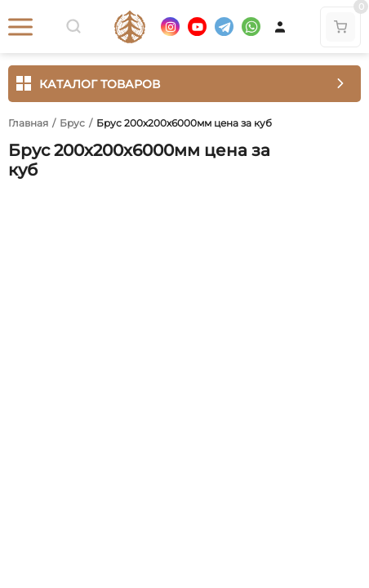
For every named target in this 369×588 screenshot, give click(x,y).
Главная (28, 123)
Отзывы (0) (104, 202)
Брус (72, 123)
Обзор (27, 202)
